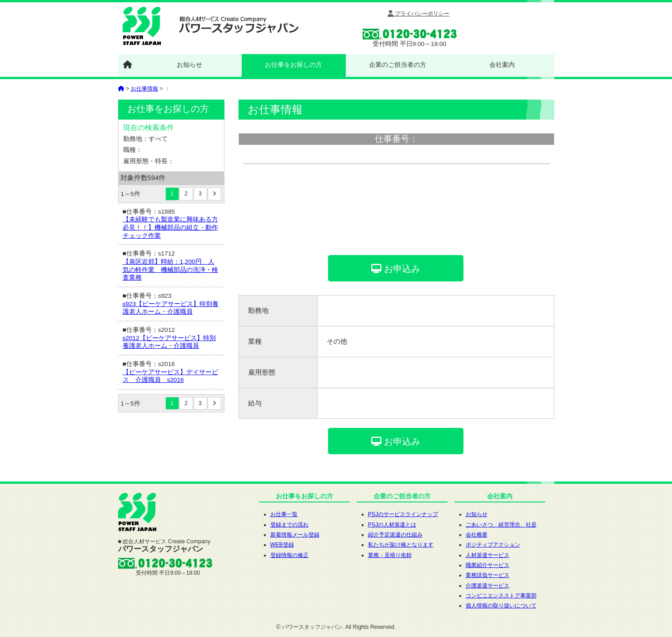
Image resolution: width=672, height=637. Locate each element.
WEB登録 (282, 545)
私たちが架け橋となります (401, 545)
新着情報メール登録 (295, 535)
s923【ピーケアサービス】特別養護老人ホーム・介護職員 (171, 308)
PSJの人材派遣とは (392, 525)
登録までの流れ (289, 525)
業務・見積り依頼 (390, 555)
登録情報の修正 (289, 555)
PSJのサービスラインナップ (403, 514)
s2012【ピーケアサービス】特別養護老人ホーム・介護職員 (169, 342)
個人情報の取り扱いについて (501, 606)
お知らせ (189, 65)
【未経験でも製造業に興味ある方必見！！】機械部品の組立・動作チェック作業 (170, 227)
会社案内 (502, 65)
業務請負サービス (488, 575)
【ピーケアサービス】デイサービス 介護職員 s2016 (170, 376)
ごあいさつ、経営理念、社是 (501, 525)
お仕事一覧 (284, 514)
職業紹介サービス (488, 565)
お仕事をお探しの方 (294, 65)
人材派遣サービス (488, 555)
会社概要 (477, 535)
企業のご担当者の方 (398, 65)
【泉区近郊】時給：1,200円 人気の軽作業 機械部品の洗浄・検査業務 (170, 270)
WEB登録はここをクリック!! (505, 27)
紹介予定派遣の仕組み (395, 535)
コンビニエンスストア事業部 (501, 596)
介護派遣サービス (488, 586)
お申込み (396, 269)
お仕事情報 (144, 89)
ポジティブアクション (493, 545)
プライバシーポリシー (418, 14)
